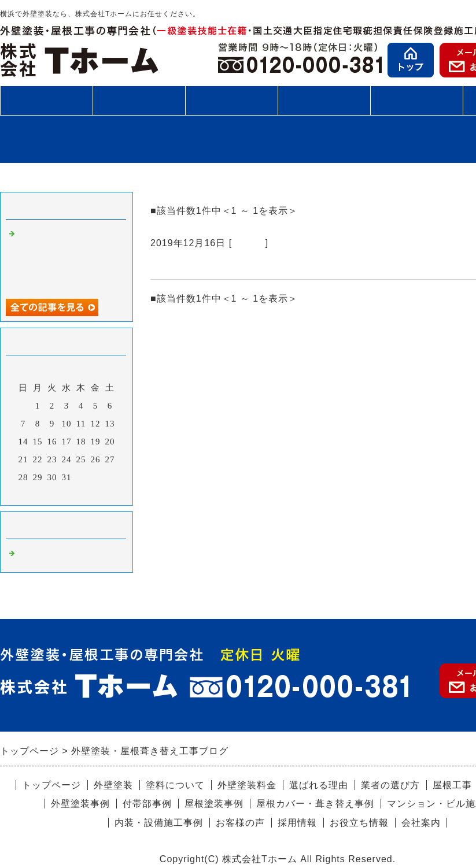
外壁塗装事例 (80, 804)
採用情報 (297, 823)
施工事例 (324, 105)
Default (249, 243)
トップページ (51, 785)
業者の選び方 (390, 785)
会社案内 (421, 823)
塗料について (175, 785)
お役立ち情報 (359, 823)
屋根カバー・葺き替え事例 (315, 804)
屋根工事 (139, 100)
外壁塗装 (46, 100)
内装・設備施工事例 (159, 823)
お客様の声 (416, 100)
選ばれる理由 (319, 785)
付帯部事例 (147, 804)
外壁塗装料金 (247, 785)
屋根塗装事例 (214, 804)
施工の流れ (231, 100)
